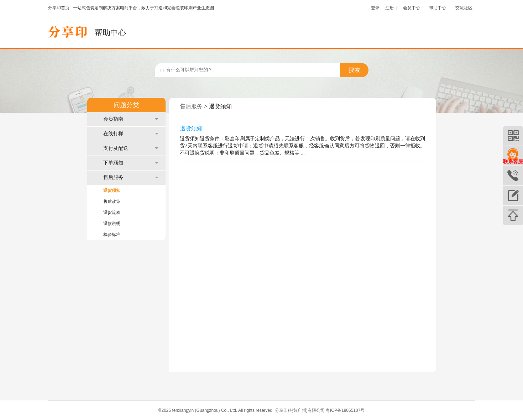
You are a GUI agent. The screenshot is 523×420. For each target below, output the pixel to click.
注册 (389, 8)
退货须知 (112, 190)
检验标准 (112, 235)
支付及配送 (131, 148)
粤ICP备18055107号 (345, 410)
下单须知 (131, 163)
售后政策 (112, 201)
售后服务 (131, 177)
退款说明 (112, 224)
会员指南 (131, 119)
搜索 (354, 70)
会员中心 (412, 8)
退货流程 (112, 212)
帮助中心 (438, 8)
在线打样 (131, 134)
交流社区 (464, 8)
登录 (375, 8)
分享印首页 (59, 8)
